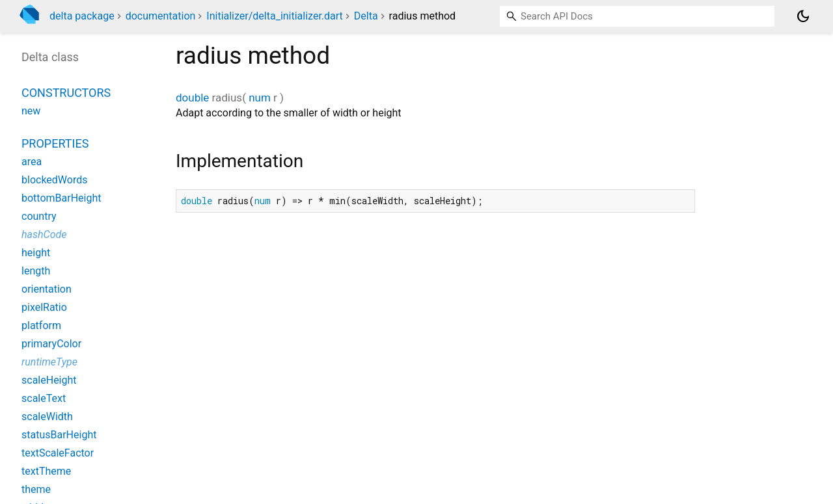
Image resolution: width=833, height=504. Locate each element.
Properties (55, 143)
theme (36, 489)
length (36, 271)
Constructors (66, 93)
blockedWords (54, 180)
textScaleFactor (58, 453)
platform (41, 325)
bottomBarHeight (61, 198)
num (260, 98)
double (192, 98)
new (31, 111)
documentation (161, 16)
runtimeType (49, 362)
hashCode (44, 234)
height (36, 253)
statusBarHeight (59, 435)
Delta (366, 16)
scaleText (44, 398)
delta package (82, 16)
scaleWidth (47, 417)
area (32, 162)
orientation (47, 289)
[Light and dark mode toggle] (803, 16)
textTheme (46, 471)
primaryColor (51, 344)
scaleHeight (49, 380)
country (39, 216)
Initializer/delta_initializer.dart (275, 16)
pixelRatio (44, 307)
